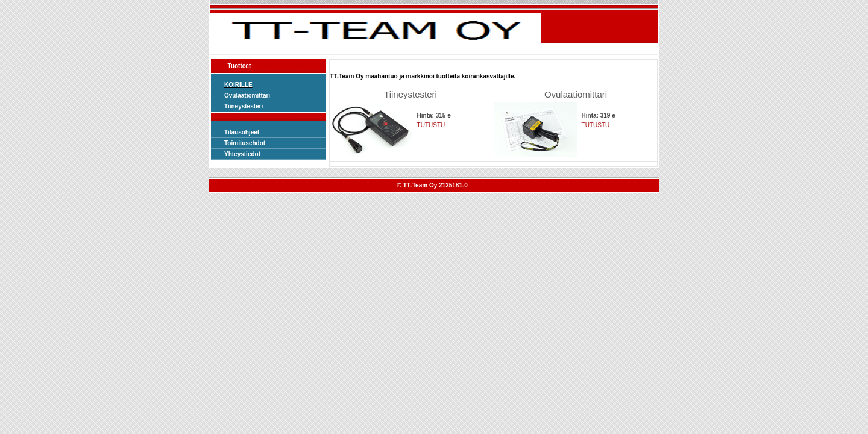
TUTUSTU (431, 125)
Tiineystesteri (244, 106)
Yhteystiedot (242, 154)
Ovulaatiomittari (247, 96)
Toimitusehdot (245, 143)
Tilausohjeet (242, 132)
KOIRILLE (238, 85)
